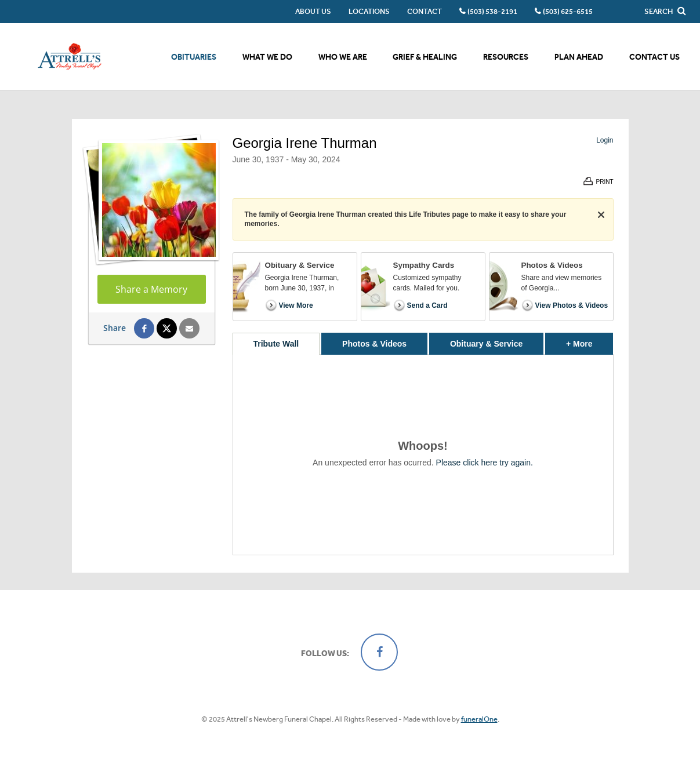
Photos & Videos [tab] (374, 344)
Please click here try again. (485, 463)
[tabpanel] (423, 455)
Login (605, 140)
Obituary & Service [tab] (486, 344)
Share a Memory (151, 289)
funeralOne (479, 719)
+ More (590, 341)
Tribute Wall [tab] (276, 344)
